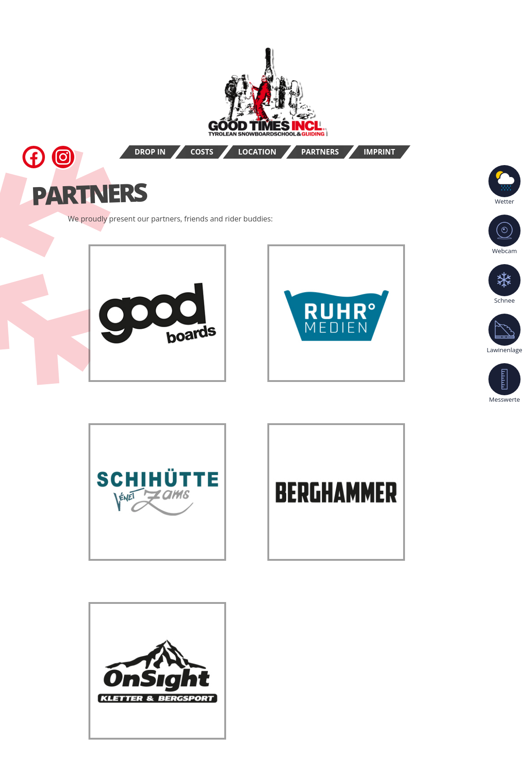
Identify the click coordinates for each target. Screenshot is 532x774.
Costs (202, 152)
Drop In (150, 152)
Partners (320, 152)
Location (257, 152)
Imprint (380, 152)
